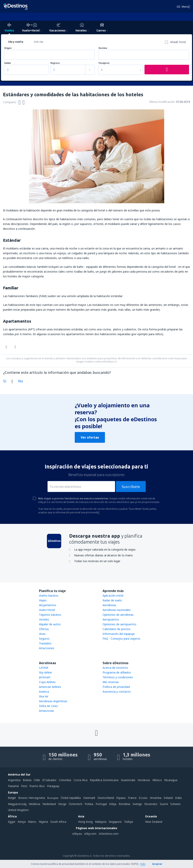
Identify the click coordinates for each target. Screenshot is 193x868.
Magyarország (17, 804)
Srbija (113, 804)
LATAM (44, 668)
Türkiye (129, 822)
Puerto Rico (37, 786)
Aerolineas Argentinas (53, 701)
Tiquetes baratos (50, 615)
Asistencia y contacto (117, 692)
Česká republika (71, 798)
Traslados (45, 643)
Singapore (115, 822)
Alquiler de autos (50, 624)
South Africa (58, 822)
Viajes (43, 600)
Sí (5, 381)
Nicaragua (171, 780)
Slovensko (151, 804)
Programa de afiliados (117, 672)
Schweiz (176, 804)
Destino (103, 48)
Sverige (137, 804)
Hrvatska (156, 798)
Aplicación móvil (113, 596)
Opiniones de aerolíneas (118, 615)
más (143, 864)
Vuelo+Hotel (47, 610)
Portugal (101, 804)
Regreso (55, 63)
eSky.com (90, 834)
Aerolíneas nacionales (117, 610)
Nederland (49, 804)
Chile (37, 780)
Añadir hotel (178, 42)
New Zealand (154, 822)
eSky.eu (77, 834)
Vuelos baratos (49, 596)
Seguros (44, 639)
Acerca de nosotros (115, 668)
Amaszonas (47, 711)
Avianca (44, 692)
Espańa (121, 798)
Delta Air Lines (48, 706)
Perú (24, 786)
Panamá (13, 786)
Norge (62, 804)
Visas (42, 634)
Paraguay (53, 786)
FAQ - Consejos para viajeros (121, 639)
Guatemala (128, 780)
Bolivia (27, 780)
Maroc (32, 822)
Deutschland (106, 798)
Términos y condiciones (118, 677)
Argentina (14, 780)
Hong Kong (85, 822)
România (124, 804)
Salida (7, 63)
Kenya (22, 822)
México (157, 780)
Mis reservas (111, 682)
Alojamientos (48, 605)
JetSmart (45, 677)
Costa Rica (80, 780)
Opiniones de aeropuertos (119, 624)
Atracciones (47, 648)
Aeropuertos (111, 619)
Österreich (76, 804)
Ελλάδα (143, 798)
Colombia (65, 780)
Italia (178, 798)
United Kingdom (18, 810)
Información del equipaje (119, 634)
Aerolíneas (109, 605)
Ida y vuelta (16, 42)
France (132, 798)
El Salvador (49, 780)
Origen (8, 48)
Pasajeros (104, 63)
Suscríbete (131, 487)
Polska (89, 804)
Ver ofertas (90, 437)
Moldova (34, 804)
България (53, 798)
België (12, 798)
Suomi (164, 804)
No (21, 381)
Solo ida (38, 42)
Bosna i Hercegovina (32, 798)
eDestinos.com (109, 834)
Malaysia (101, 822)
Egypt (12, 822)
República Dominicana (104, 780)
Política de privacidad (116, 687)
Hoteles (44, 619)
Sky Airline (45, 672)
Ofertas (44, 629)
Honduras (144, 780)
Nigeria (43, 822)
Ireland (168, 798)
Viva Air (44, 696)
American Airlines (50, 687)
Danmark (89, 798)
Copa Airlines (47, 682)
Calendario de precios (116, 629)
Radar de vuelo (112, 600)
